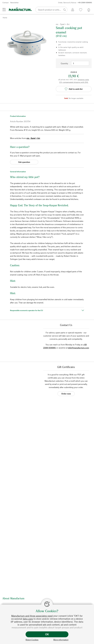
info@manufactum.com (79, 348)
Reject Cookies (32, 640)
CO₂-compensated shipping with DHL (74, 82)
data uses (28, 619)
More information (61, 640)
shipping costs (83, 80)
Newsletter (14, 3)
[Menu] (4, 10)
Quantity (64, 63)
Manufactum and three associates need (32, 616)
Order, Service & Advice (75, 3)
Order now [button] (66, 394)
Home (5, 18)
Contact (6, 3)
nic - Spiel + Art (33, 138)
